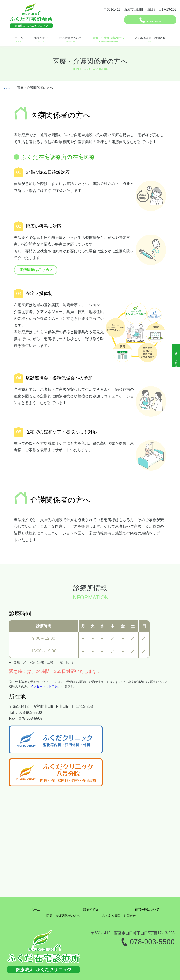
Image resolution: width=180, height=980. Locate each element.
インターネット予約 (44, 687)
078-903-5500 (154, 19)
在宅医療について (70, 38)
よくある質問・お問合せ (150, 38)
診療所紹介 (41, 38)
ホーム (19, 38)
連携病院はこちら (34, 270)
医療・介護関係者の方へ (108, 38)
